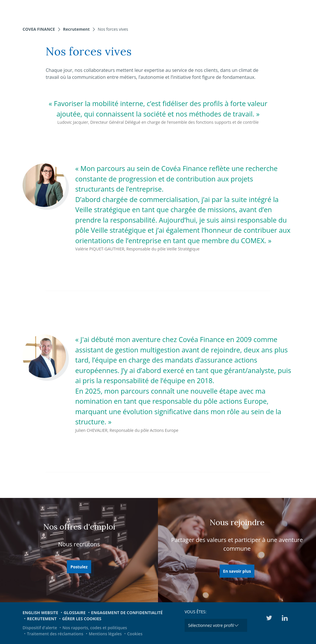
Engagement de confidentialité (127, 613)
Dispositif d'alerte (40, 628)
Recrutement (76, 29)
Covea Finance (39, 29)
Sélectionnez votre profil (211, 625)
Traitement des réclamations (55, 634)
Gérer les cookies (82, 619)
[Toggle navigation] (308, 10)
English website (40, 613)
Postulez (79, 567)
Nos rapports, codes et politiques (95, 628)
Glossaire (75, 613)
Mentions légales (105, 634)
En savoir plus (237, 571)
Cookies (135, 634)
